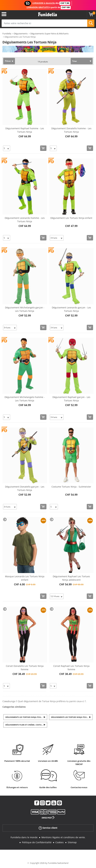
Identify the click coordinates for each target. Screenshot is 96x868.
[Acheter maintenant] (43, 148)
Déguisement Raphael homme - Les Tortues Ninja (25, 130)
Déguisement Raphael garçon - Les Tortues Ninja (71, 399)
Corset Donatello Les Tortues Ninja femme (25, 668)
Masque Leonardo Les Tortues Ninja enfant (25, 578)
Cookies (60, 842)
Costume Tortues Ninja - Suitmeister (71, 487)
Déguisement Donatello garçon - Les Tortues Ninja (25, 488)
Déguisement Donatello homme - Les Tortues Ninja (71, 130)
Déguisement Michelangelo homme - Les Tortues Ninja (25, 399)
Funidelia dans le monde (24, 837)
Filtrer (8, 61)
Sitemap (72, 842)
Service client (48, 828)
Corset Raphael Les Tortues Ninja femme (71, 668)
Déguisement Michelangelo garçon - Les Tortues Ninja (25, 309)
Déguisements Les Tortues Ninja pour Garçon (26, 717)
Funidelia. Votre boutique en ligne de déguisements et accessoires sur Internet (48, 14)
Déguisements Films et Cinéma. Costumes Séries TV (26, 725)
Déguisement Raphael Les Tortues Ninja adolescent (71, 578)
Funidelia (7, 34)
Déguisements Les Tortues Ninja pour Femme (72, 717)
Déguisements (21, 34)
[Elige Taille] (7, 148)
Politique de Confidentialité (37, 842)
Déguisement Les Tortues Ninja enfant (71, 218)
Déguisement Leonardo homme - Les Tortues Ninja (25, 220)
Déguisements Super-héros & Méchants (49, 34)
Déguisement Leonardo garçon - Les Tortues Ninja (71, 309)
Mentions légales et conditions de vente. (63, 837)
